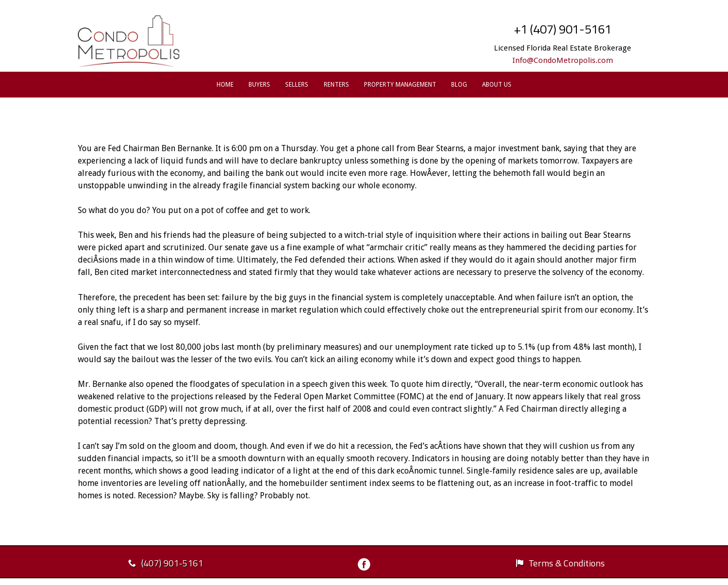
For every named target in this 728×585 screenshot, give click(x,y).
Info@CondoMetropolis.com (563, 60)
